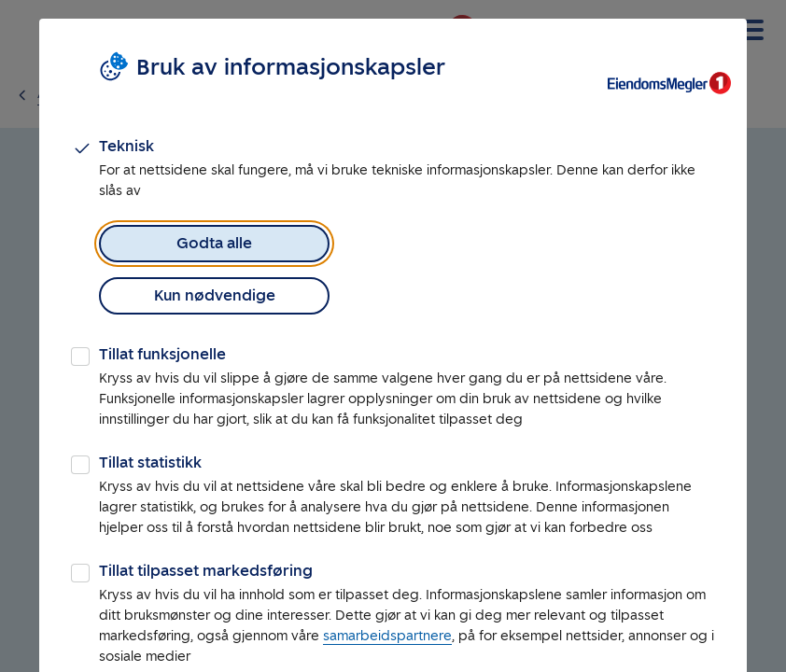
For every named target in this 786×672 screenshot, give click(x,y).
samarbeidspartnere (387, 584)
